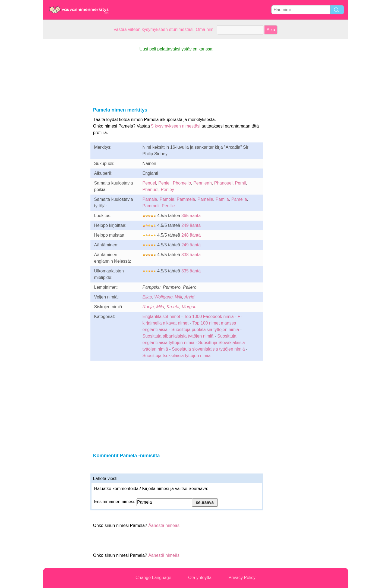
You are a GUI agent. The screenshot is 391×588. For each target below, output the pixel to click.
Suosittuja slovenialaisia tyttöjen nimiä (208, 349)
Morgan (189, 307)
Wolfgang (163, 297)
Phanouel (223, 183)
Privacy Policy (242, 578)
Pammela (186, 199)
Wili (179, 297)
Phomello (182, 183)
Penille (168, 206)
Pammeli (151, 206)
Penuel (149, 183)
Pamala (150, 199)
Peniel (164, 183)
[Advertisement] (65, 120)
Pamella (239, 199)
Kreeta (173, 307)
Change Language (153, 578)
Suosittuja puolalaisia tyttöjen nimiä (205, 330)
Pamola (167, 199)
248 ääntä (191, 235)
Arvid (189, 297)
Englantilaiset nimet (161, 317)
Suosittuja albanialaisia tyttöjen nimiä (178, 336)
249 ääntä (191, 225)
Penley (167, 190)
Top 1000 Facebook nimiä (209, 317)
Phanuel (151, 190)
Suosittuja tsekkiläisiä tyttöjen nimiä (177, 356)
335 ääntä (191, 271)
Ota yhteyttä (200, 578)
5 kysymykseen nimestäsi (176, 126)
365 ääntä (191, 216)
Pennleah (203, 183)
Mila (160, 307)
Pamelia (205, 199)
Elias (147, 297)
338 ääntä (191, 255)
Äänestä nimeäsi (164, 525)
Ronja (148, 307)
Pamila (222, 199)
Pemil (240, 183)
